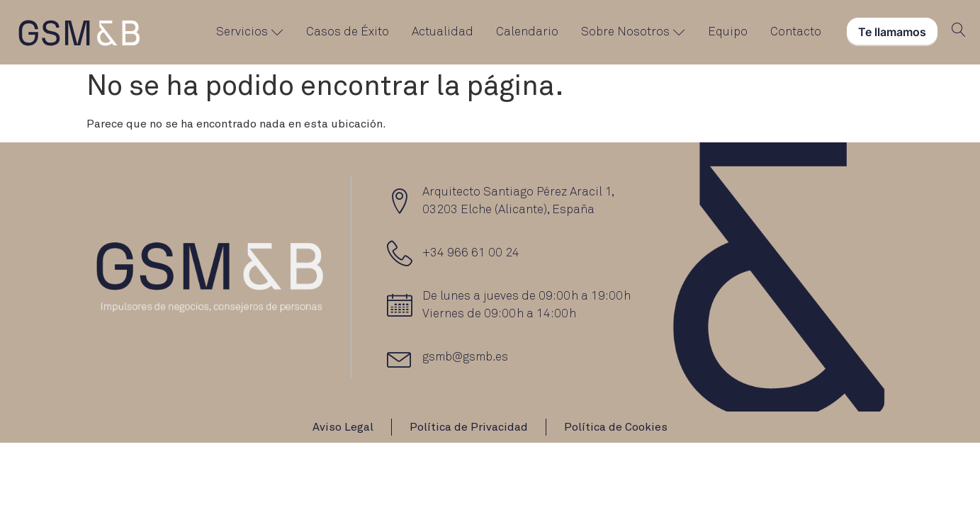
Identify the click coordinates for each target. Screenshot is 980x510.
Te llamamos (892, 32)
